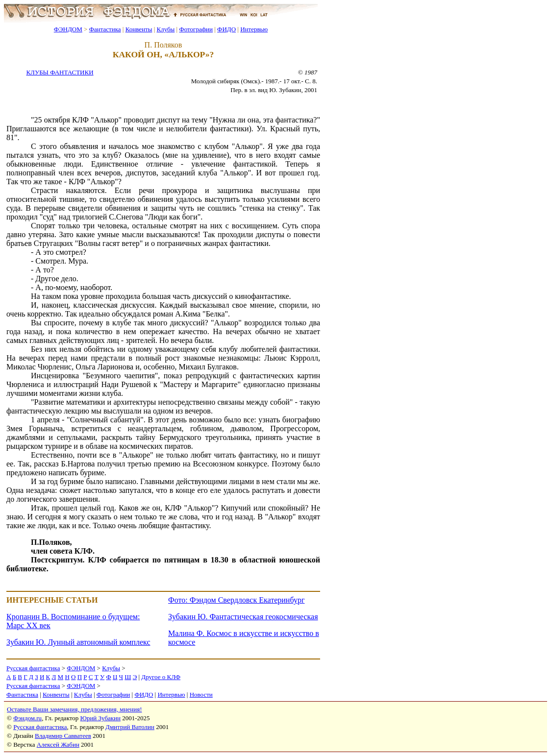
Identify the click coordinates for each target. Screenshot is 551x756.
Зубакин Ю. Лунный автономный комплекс (78, 642)
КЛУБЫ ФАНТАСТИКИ (60, 72)
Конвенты (139, 29)
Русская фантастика (33, 668)
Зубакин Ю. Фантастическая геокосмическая (243, 617)
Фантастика (105, 29)
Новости (201, 695)
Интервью (254, 29)
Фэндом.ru (27, 718)
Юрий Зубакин (100, 718)
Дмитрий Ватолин (130, 727)
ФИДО (226, 29)
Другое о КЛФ (161, 677)
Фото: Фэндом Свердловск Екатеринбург (236, 600)
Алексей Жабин (58, 744)
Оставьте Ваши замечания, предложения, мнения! (74, 709)
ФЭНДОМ (68, 29)
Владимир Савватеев (63, 736)
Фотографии (196, 29)
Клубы (165, 29)
